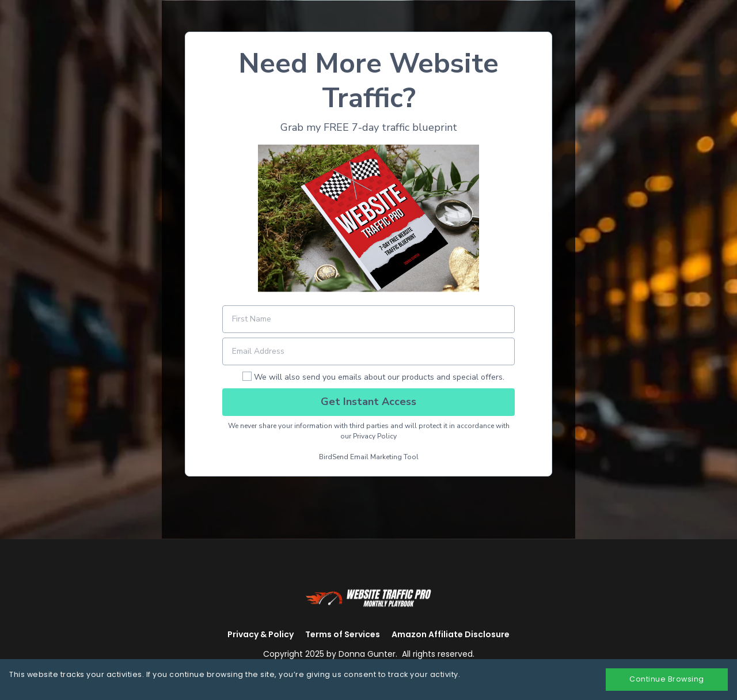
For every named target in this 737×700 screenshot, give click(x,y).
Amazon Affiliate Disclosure (451, 634)
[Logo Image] (368, 597)
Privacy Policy (375, 436)
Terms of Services (343, 634)
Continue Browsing (667, 679)
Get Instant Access (368, 402)
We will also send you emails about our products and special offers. (379, 377)
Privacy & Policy (261, 634)
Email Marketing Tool (384, 457)
